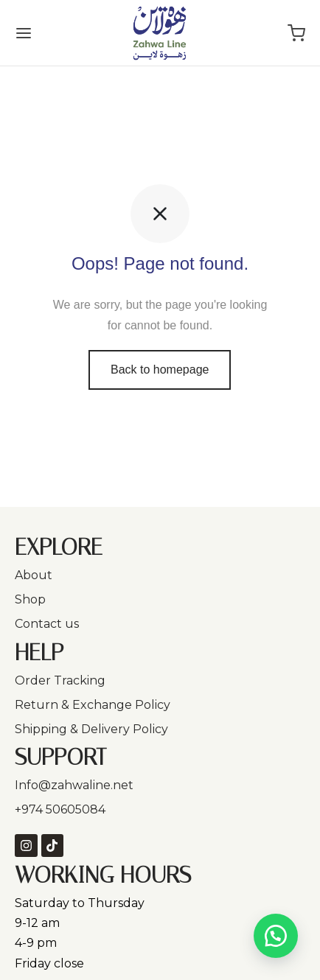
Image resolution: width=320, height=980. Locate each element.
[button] (276, 936)
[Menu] (24, 33)
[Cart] (296, 33)
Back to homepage (160, 370)
